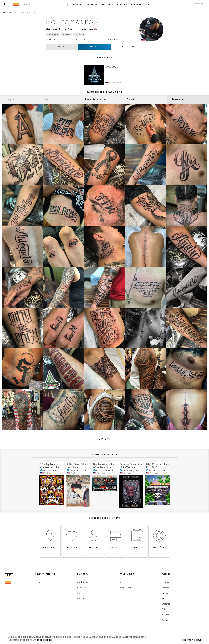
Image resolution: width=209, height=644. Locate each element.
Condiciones (83, 583)
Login (37, 583)
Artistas (92, 5)
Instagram (166, 583)
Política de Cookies (41, 640)
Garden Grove (57, 29)
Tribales (66, 34)
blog (149, 5)
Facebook (166, 588)
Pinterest (165, 599)
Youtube (165, 621)
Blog (121, 583)
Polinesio (79, 34)
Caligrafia (53, 34)
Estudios (107, 5)
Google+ (165, 615)
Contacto (95, 47)
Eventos (122, 5)
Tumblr (165, 594)
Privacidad (82, 588)
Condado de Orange (81, 29)
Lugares (136, 5)
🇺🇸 (96, 29)
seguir (62, 47)
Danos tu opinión (127, 588)
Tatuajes (77, 5)
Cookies (81, 594)
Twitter (165, 610)
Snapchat (166, 604)
